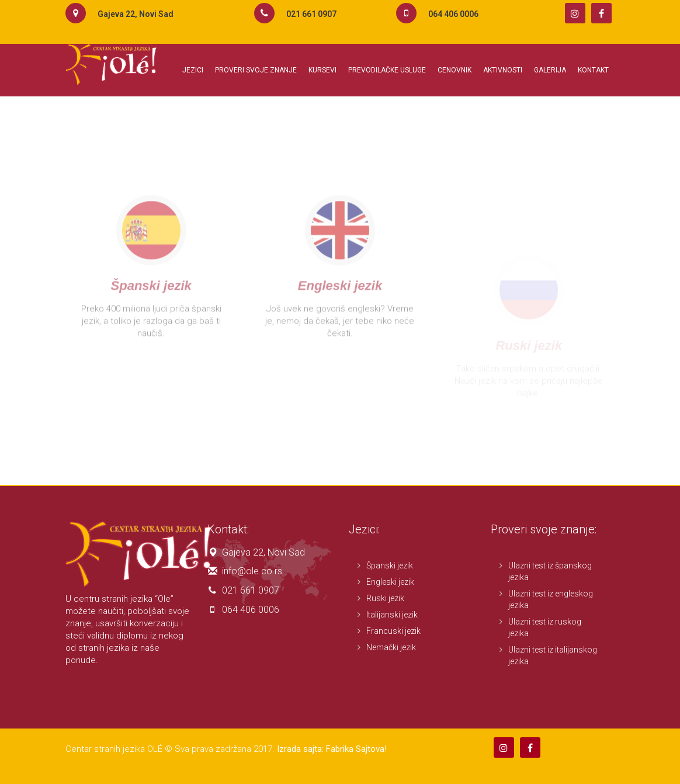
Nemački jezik (391, 647)
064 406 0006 (251, 610)
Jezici (193, 70)
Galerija (550, 70)
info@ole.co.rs (252, 571)
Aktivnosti (503, 70)
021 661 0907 (251, 590)
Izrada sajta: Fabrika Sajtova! (332, 749)
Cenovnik (455, 70)
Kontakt (593, 70)
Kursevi (322, 70)
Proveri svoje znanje (256, 70)
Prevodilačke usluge (387, 70)
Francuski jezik (393, 631)
